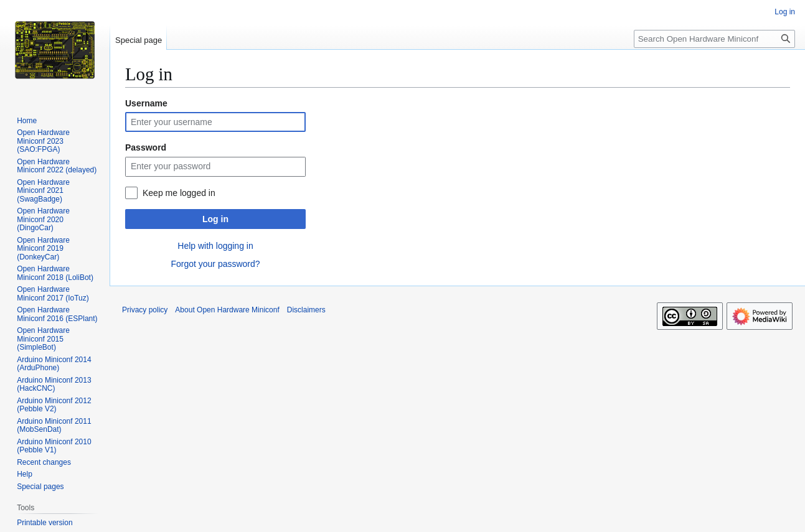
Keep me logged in (179, 193)
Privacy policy (145, 310)
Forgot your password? (215, 264)
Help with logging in (215, 246)
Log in (215, 219)
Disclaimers (306, 310)
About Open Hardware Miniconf (227, 310)
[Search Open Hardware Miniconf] (714, 39)
